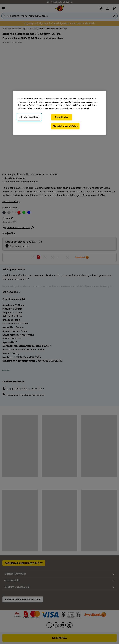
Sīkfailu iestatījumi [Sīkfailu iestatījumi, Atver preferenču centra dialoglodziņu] (29, 117)
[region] (59, 113)
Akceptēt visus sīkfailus (65, 126)
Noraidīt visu (62, 117)
